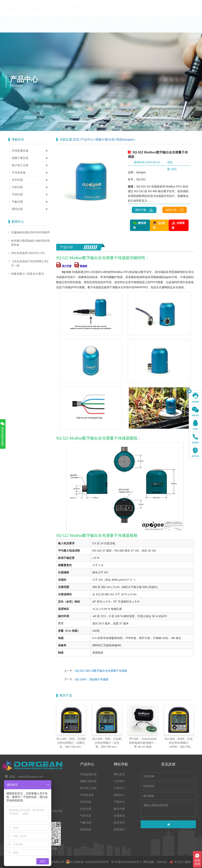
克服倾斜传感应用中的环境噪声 (30, 232)
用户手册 (64, 266)
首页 (76, 140)
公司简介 (45, 26)
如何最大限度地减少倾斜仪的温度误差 (30, 243)
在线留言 (167, 26)
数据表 (81, 266)
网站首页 (21, 26)
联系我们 (45, 39)
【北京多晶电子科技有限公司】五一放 (30, 263)
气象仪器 (17, 202)
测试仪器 (17, 209)
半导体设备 (19, 172)
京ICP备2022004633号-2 (126, 862)
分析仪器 (17, 187)
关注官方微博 (180, 862)
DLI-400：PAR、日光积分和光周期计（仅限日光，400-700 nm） (71, 743)
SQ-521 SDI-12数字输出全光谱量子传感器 (101, 671)
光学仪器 (17, 180)
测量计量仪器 (105, 140)
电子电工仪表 (20, 165)
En (189, 3)
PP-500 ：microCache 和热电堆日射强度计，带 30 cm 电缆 (143, 743)
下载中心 (118, 26)
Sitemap (162, 862)
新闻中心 (94, 26)
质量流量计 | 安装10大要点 (28, 274)
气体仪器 (17, 194)
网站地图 (149, 862)
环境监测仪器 (20, 151)
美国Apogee (125, 140)
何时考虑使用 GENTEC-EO (28, 253)
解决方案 (143, 26)
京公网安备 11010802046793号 (87, 862)
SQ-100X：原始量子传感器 (92, 679)
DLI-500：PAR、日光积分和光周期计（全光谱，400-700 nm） (107, 743)
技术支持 (21, 39)
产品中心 (69, 26)
